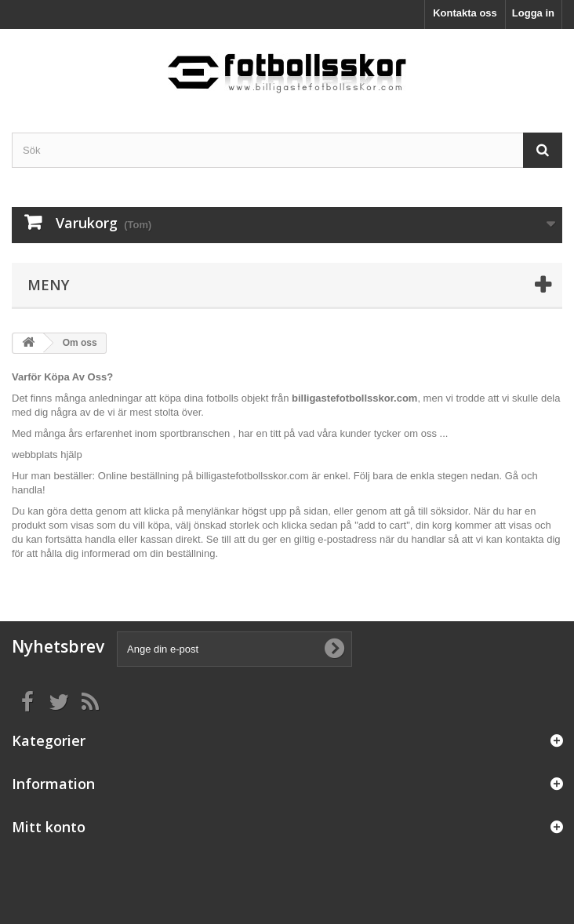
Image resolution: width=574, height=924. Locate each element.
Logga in (533, 13)
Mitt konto (49, 827)
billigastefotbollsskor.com (252, 476)
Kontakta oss (465, 13)
